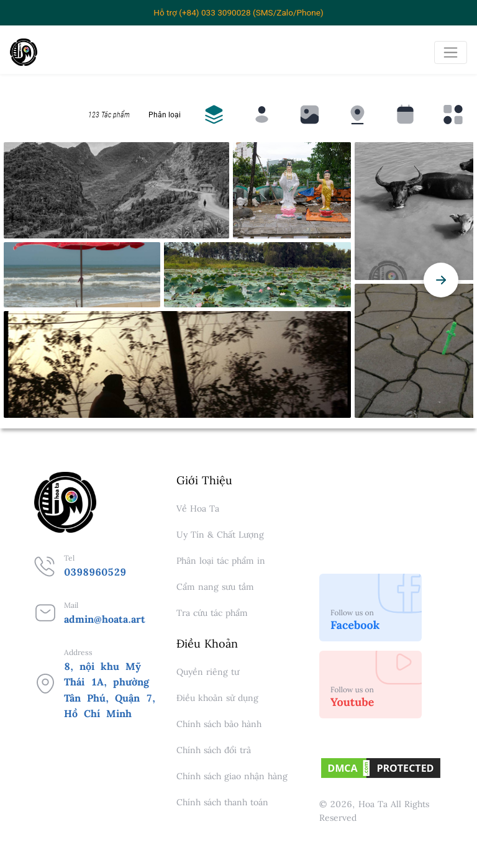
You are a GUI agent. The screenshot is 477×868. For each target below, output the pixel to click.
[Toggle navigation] (451, 52)
